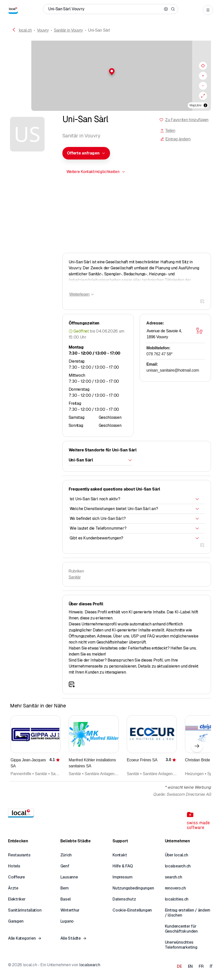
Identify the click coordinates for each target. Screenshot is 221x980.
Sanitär (75, 577)
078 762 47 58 (159, 354)
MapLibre (196, 105)
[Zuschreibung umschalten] (205, 105)
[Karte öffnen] (199, 331)
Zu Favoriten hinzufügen (187, 120)
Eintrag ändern (175, 139)
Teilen (168, 131)
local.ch (25, 30)
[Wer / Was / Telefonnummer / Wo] (105, 9)
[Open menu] (208, 10)
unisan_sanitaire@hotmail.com (173, 370)
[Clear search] (166, 9)
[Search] (173, 9)
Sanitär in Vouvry (68, 30)
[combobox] (86, 153)
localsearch (90, 965)
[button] (110, 72)
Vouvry (43, 30)
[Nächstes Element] (197, 746)
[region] (110, 76)
